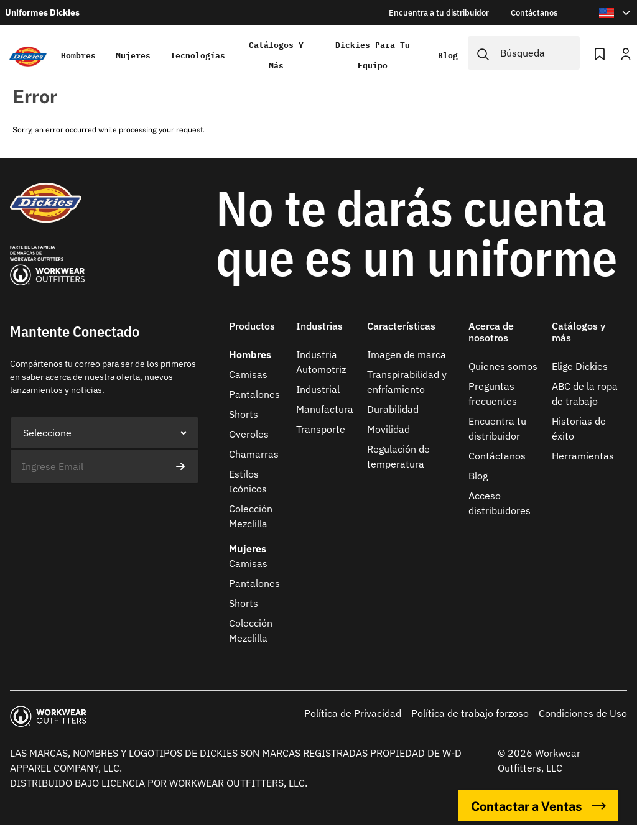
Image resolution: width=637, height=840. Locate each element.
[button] (258, 334)
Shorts (244, 414)
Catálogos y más (276, 55)
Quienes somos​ (503, 366)
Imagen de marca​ (407, 354)
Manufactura (325, 409)
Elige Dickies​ (580, 366)
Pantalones (254, 394)
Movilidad (388, 429)
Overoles (249, 434)
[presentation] (105, 508)
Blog (448, 56)
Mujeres (133, 56)
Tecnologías (198, 56)
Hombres (78, 56)
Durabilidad (393, 409)
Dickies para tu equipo (373, 55)
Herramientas (583, 456)
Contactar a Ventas (538, 806)
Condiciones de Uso (583, 713)
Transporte (321, 429)
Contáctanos (497, 456)
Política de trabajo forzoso (470, 713)
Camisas (248, 374)
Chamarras (254, 454)
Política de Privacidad (353, 713)
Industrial (318, 389)
